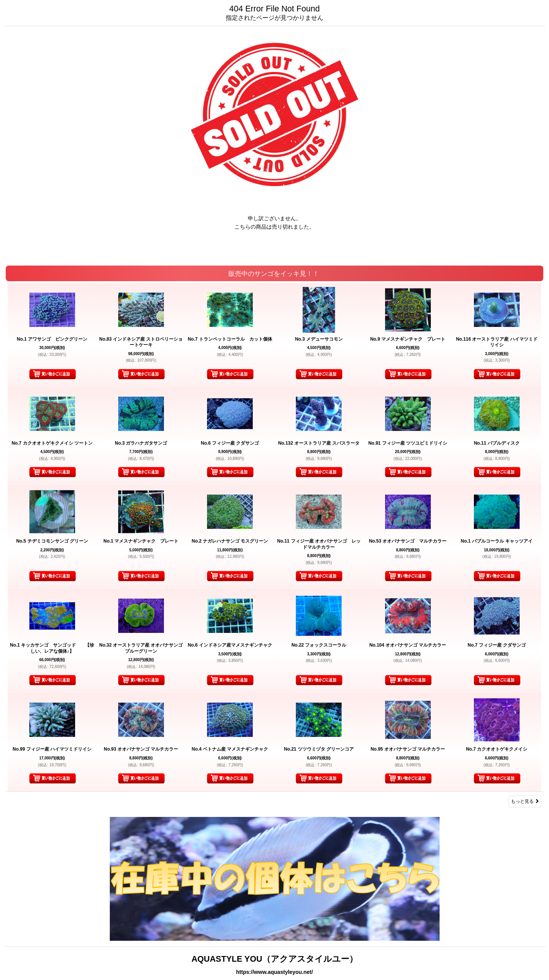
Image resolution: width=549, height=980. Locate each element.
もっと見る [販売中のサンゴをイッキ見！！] (525, 801)
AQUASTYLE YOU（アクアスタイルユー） (274, 959)
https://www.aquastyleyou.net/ (274, 972)
